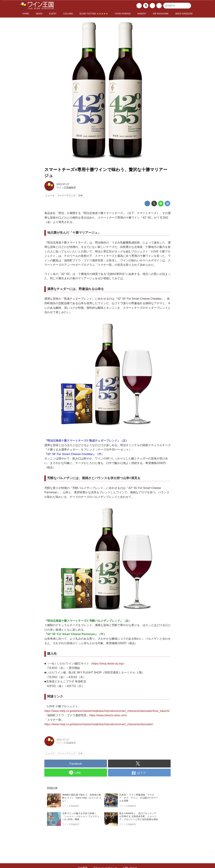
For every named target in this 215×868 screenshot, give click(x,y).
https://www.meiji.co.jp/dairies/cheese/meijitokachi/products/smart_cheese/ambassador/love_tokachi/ (107, 711)
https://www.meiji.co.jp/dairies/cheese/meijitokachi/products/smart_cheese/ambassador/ (99, 724)
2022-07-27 (63, 184)
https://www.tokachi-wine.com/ (108, 715)
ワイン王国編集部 (66, 188)
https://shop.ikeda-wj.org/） (109, 664)
